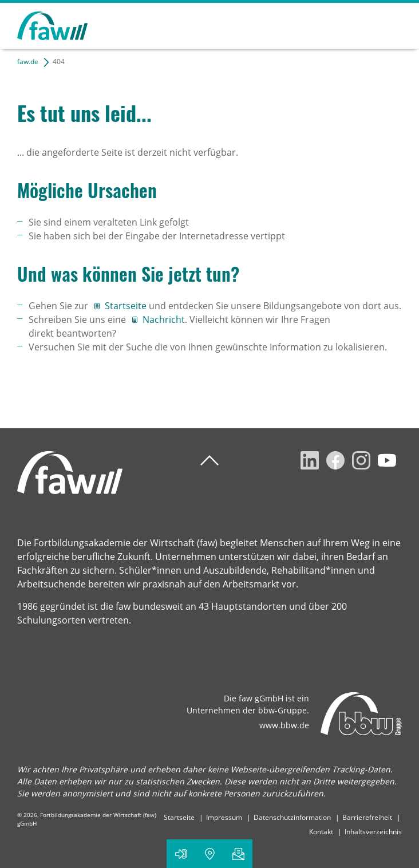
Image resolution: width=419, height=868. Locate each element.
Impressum (224, 817)
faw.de (28, 62)
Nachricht (164, 319)
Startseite (127, 306)
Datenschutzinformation (292, 817)
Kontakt (321, 832)
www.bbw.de (284, 725)
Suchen (353, 24)
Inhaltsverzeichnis (373, 832)
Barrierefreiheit (367, 817)
